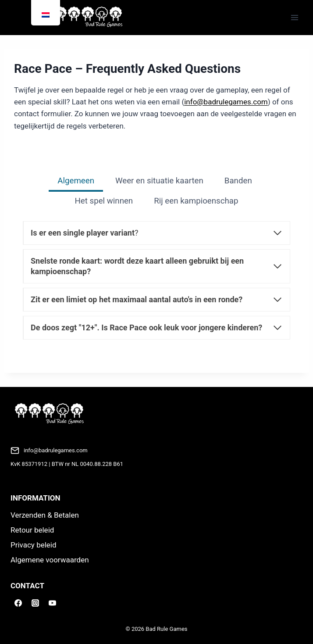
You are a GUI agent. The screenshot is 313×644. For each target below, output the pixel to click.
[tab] (76, 182)
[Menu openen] (294, 17)
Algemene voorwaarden (50, 560)
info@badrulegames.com (226, 102)
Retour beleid (32, 530)
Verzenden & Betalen (45, 515)
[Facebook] (18, 603)
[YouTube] (52, 603)
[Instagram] (35, 603)
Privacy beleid (34, 545)
